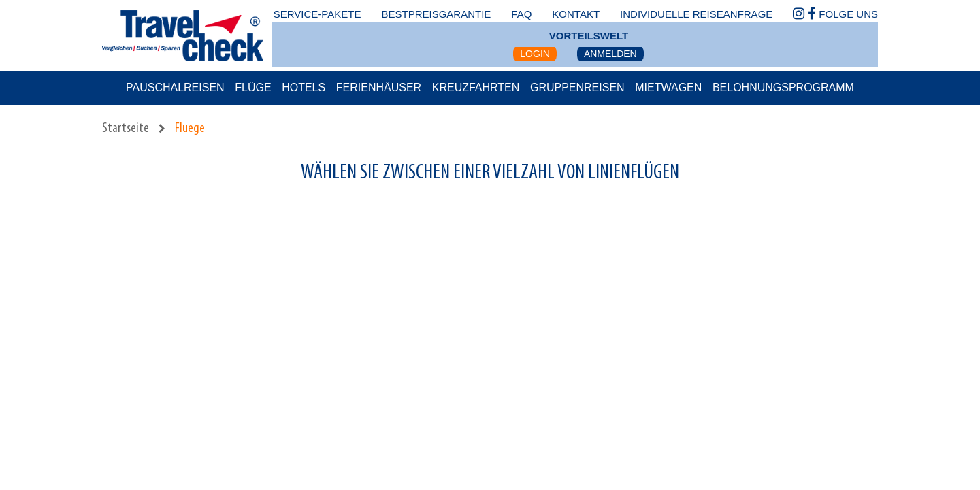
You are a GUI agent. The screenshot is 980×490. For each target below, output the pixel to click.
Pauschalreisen (175, 87)
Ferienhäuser (379, 87)
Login (535, 54)
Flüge (253, 87)
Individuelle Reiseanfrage (696, 14)
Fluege (190, 129)
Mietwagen (668, 87)
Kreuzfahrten (476, 87)
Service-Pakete (317, 14)
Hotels (304, 87)
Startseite (126, 129)
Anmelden (610, 54)
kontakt (576, 14)
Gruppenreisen (577, 87)
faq (521, 14)
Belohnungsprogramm (783, 87)
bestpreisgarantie (436, 14)
